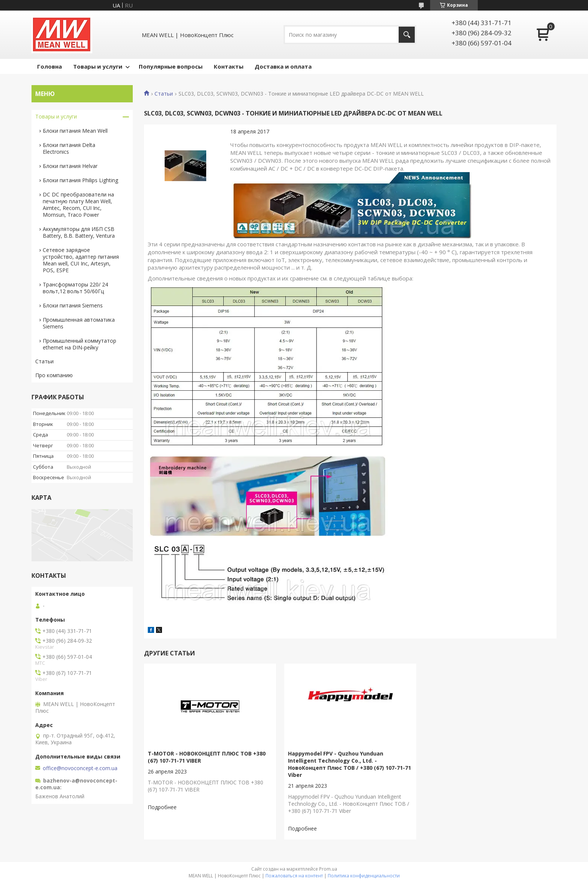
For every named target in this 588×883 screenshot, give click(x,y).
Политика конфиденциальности (364, 876)
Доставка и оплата (283, 66)
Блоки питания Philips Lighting (80, 180)
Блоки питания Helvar (70, 166)
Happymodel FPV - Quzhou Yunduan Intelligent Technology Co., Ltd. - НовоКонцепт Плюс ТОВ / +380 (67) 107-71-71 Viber (349, 764)
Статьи (164, 94)
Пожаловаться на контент (294, 876)
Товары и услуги (98, 66)
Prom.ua (328, 869)
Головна (49, 66)
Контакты (229, 66)
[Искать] (407, 35)
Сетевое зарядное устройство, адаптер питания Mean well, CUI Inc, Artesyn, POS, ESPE (81, 260)
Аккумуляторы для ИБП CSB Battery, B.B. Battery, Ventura (79, 232)
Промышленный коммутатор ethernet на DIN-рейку (79, 344)
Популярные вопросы (171, 66)
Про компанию (54, 375)
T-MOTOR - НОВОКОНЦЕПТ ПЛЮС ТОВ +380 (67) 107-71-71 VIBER (207, 757)
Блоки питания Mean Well (75, 131)
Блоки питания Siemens (73, 305)
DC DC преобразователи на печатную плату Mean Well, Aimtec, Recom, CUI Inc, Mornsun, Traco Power (78, 205)
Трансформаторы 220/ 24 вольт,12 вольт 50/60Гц (75, 288)
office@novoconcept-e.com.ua (80, 768)
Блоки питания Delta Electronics (69, 148)
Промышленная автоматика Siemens (79, 323)
